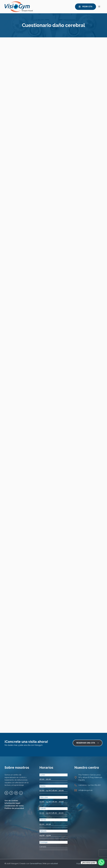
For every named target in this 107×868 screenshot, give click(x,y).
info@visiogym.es (85, 790)
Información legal (12, 803)
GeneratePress (36, 864)
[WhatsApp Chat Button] (101, 862)
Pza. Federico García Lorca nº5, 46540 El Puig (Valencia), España (90, 777)
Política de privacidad (14, 808)
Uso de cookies (11, 801)
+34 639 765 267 (94, 785)
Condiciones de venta (14, 806)
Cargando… (53, 385)
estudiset (54, 864)
